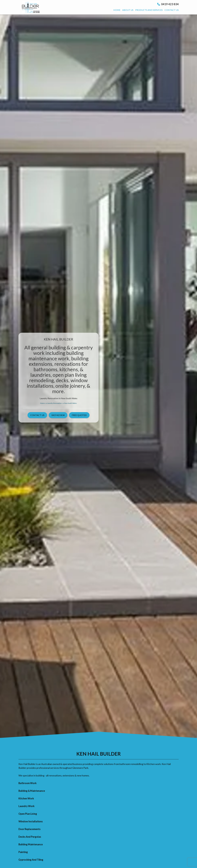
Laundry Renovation (55, 403)
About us (128, 10)
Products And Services (149, 10)
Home (117, 10)
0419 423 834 (168, 4)
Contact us (172, 10)
